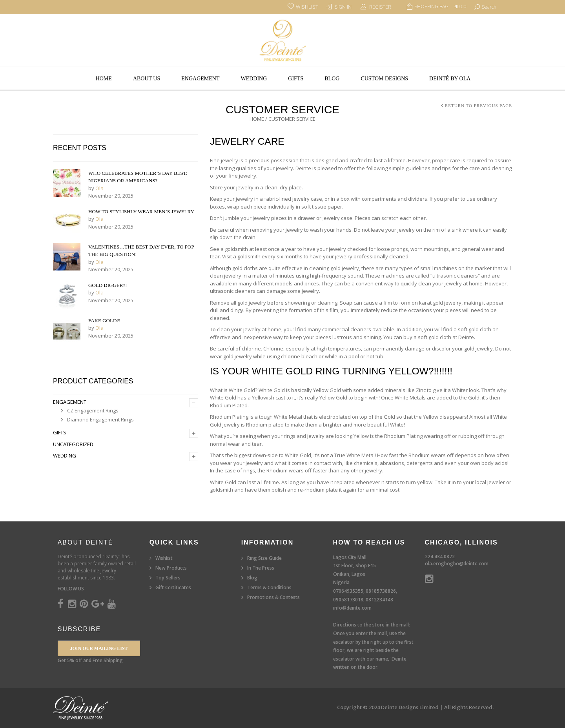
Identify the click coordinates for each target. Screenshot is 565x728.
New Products (171, 568)
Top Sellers (168, 578)
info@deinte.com (352, 608)
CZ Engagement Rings (93, 410)
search (489, 7)
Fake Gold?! (104, 320)
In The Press (261, 568)
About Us (147, 79)
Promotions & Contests (273, 597)
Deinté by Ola (450, 79)
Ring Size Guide (264, 558)
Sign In (343, 7)
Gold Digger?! (108, 285)
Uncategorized (73, 444)
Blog (332, 79)
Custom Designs (384, 79)
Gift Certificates (173, 587)
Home (104, 79)
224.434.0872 (440, 556)
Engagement (200, 79)
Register (380, 7)
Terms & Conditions (269, 587)
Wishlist (164, 558)
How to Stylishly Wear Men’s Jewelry (141, 212)
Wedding (254, 79)
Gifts (296, 79)
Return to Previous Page (478, 105)
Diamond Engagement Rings (100, 419)
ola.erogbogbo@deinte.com (457, 564)
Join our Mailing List (99, 648)
